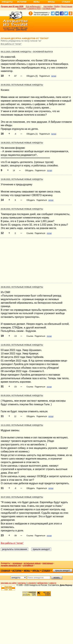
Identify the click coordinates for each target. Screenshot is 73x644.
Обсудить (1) (32, 134)
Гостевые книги (49, 9)
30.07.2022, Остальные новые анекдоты (22, 497)
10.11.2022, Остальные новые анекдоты (22, 425)
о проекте (32, 583)
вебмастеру (42, 583)
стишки (46, 571)
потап (54, 76)
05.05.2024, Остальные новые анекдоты (22, 396)
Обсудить (29, 171)
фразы (36, 571)
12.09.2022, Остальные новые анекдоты (22, 345)
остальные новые (32, 563)
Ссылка (30, 233)
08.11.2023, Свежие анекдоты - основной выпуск (27, 52)
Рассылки (22, 9)
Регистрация (67, 6)
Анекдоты (7, 2)
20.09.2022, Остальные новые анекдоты (22, 85)
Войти (57, 6)
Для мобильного (33, 6)
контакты (22, 583)
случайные (28, 565)
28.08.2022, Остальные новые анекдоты (22, 287)
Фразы (51, 2)
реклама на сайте (9, 583)
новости (53, 583)
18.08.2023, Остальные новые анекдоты (22, 143)
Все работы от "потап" (11, 44)
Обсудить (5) (32, 76)
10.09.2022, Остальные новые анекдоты (22, 179)
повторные (48, 563)
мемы (27, 571)
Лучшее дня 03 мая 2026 (12, 6)
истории (17, 571)
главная (5, 571)
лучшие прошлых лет (11, 565)
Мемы (37, 2)
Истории (22, 2)
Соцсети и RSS (34, 9)
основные (17, 563)
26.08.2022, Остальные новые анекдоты (22, 209)
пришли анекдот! (62, 570)
